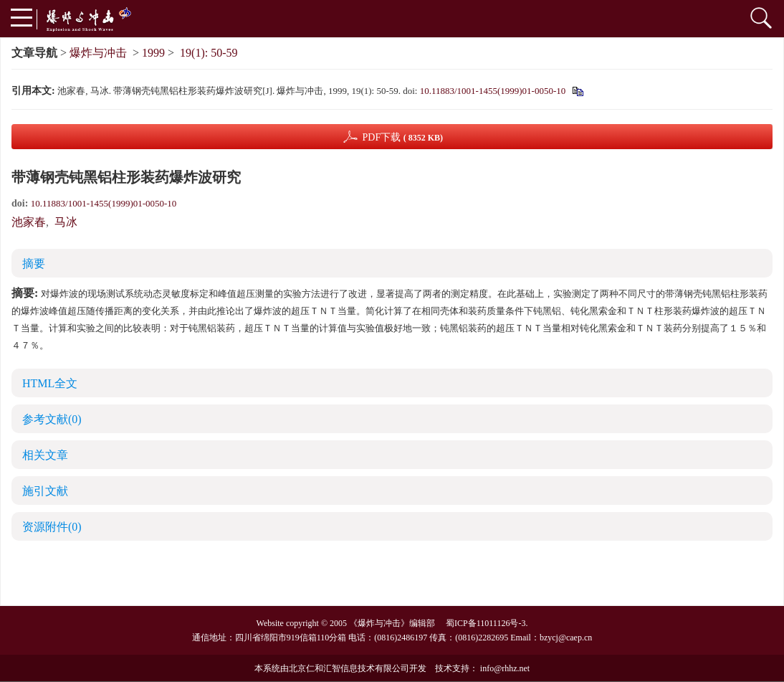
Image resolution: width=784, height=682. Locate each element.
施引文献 (45, 491)
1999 (153, 53)
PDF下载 (402, 137)
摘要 (34, 264)
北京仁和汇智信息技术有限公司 (349, 668)
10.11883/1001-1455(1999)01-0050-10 (493, 91)
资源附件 (52, 527)
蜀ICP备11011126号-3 (486, 623)
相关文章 (45, 455)
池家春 (29, 222)
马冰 (66, 222)
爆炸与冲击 (98, 53)
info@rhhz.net (505, 668)
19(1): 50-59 (209, 53)
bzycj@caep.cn (566, 638)
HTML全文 (50, 383)
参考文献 (52, 419)
